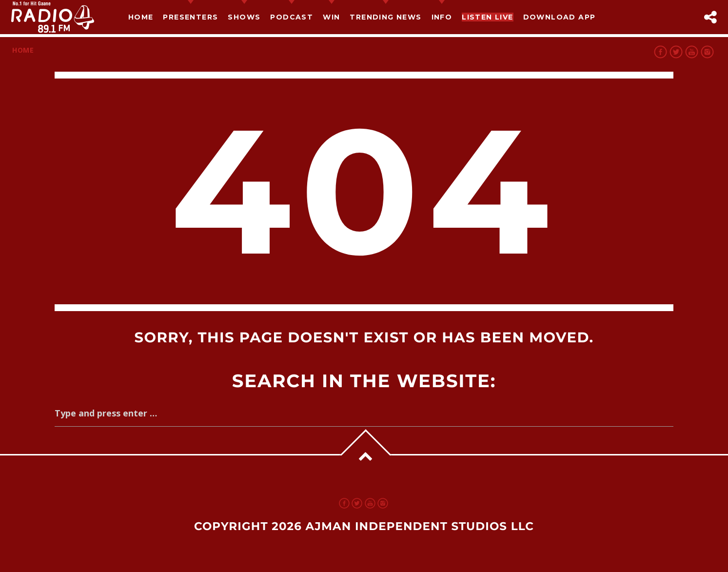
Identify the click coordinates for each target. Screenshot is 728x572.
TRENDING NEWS (385, 17)
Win (331, 17)
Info (442, 17)
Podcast (292, 17)
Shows (244, 17)
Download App (560, 17)
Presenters (190, 17)
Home (141, 17)
